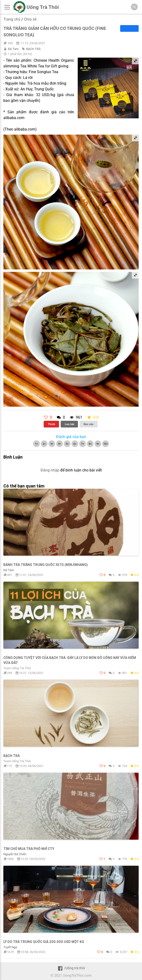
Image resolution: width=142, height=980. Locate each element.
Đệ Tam (13, 49)
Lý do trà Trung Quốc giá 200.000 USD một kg (44, 942)
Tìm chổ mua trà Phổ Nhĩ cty (29, 849)
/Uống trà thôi (71, 968)
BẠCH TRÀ (33, 49)
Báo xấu (89, 424)
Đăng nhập (50, 470)
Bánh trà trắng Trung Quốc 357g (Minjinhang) (46, 565)
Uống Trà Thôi (43, 7)
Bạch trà (12, 756)
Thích (51, 424)
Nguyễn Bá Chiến (15, 854)
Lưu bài (69, 424)
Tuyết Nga (10, 947)
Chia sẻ (30, 19)
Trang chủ (12, 19)
